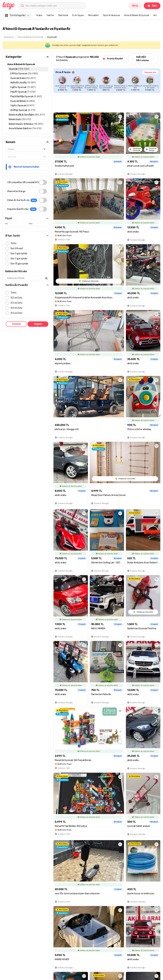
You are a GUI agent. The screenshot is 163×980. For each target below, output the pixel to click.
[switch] (43, 182)
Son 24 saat (17, 248)
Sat (152, 6)
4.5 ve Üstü (16, 313)
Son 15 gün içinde (19, 264)
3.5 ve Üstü (16, 303)
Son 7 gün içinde (19, 259)
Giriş (135, 6)
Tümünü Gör (150, 72)
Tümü (13, 243)
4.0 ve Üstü (16, 308)
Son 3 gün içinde (19, 254)
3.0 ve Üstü (16, 298)
